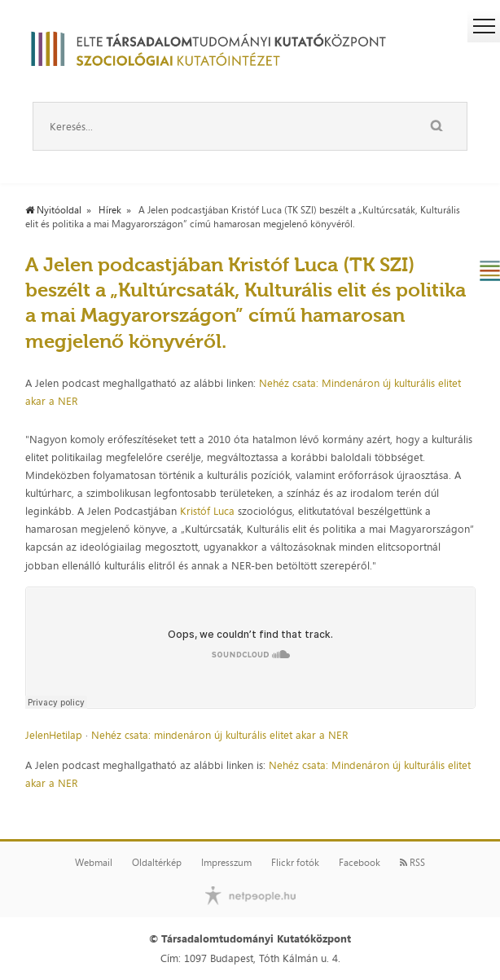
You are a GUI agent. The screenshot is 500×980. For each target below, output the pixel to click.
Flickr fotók (295, 863)
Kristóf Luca (207, 511)
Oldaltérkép (157, 863)
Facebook (360, 863)
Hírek (110, 210)
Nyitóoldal (53, 210)
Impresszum (226, 863)
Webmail (94, 863)
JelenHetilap (54, 735)
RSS (412, 863)
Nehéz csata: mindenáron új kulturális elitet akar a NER (219, 735)
